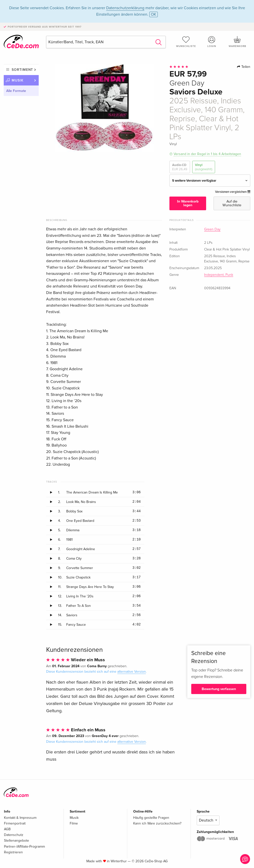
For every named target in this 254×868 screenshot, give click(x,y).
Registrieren (13, 852)
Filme (74, 823)
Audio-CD (180, 167)
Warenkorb (237, 42)
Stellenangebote (16, 841)
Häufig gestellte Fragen (151, 818)
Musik (18, 80)
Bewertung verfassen (219, 689)
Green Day (212, 229)
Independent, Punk (219, 275)
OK (154, 14)
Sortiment (22, 70)
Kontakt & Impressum (20, 818)
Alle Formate (16, 91)
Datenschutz (14, 835)
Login (212, 42)
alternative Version (132, 672)
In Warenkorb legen (188, 203)
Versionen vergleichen (233, 192)
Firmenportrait (15, 823)
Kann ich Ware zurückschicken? (157, 823)
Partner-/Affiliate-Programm (24, 847)
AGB (7, 829)
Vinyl (204, 167)
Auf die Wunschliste (232, 203)
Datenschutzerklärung (125, 8)
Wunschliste (186, 42)
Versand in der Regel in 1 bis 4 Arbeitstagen (207, 154)
